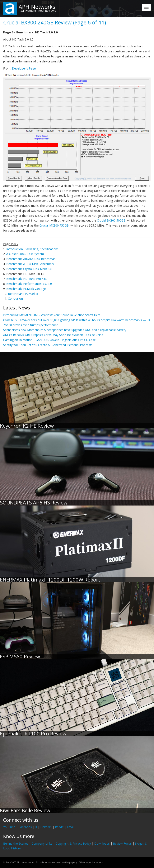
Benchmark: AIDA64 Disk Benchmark (31, 259)
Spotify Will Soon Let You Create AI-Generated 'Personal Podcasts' (48, 345)
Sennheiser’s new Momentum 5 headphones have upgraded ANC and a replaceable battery (65, 330)
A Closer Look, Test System (25, 254)
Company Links (42, 843)
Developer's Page (24, 68)
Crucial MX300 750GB (54, 225)
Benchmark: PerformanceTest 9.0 (29, 284)
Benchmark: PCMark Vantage (26, 289)
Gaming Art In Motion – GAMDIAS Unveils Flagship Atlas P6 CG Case (49, 340)
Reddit (59, 827)
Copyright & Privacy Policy (73, 843)
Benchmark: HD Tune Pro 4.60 (27, 279)
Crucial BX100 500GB (111, 220)
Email (71, 827)
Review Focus (122, 843)
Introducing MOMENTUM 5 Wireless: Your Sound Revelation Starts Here (52, 315)
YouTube (9, 827)
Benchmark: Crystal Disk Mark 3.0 (29, 269)
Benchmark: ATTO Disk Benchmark (30, 264)
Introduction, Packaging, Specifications (32, 249)
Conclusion (15, 298)
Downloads (102, 843)
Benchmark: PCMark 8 (23, 294)
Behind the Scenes (16, 843)
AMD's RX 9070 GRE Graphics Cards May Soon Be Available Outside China (53, 335)
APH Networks (37, 7)
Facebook (25, 827)
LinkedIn (46, 827)
